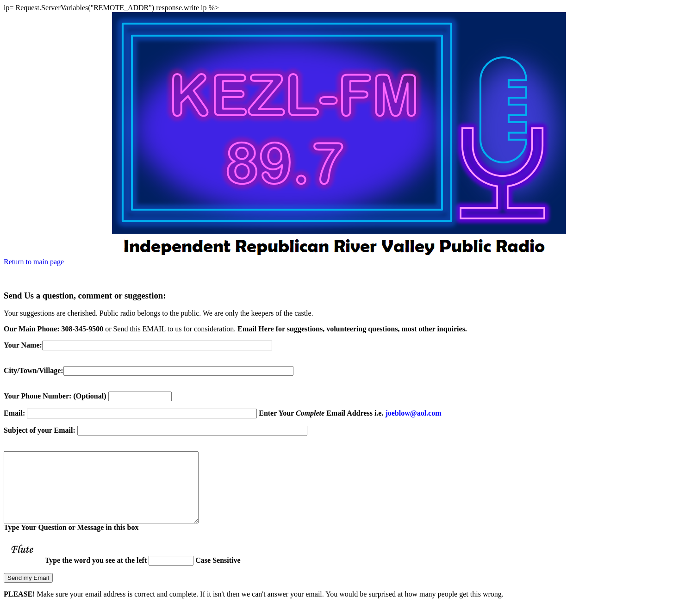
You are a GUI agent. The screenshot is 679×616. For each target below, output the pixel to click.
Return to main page (34, 262)
